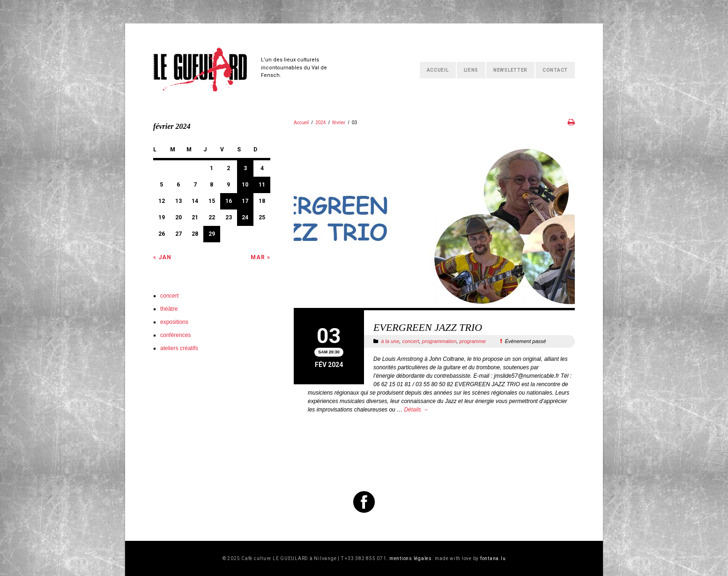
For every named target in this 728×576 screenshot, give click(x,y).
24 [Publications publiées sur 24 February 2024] (245, 217)
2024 (320, 123)
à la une (390, 341)
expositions (174, 322)
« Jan (162, 257)
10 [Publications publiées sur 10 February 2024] (245, 185)
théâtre (169, 309)
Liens (471, 70)
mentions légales (411, 558)
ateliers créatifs (179, 348)
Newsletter (510, 70)
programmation (439, 341)
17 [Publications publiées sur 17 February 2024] (245, 201)
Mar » (260, 257)
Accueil (438, 70)
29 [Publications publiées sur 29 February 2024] (212, 234)
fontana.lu (493, 558)
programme (473, 341)
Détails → (416, 410)
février (339, 123)
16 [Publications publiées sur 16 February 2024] (229, 201)
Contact (555, 70)
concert (410, 341)
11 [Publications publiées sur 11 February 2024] (262, 185)
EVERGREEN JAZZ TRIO (428, 327)
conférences (175, 335)
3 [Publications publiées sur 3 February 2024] (245, 168)
